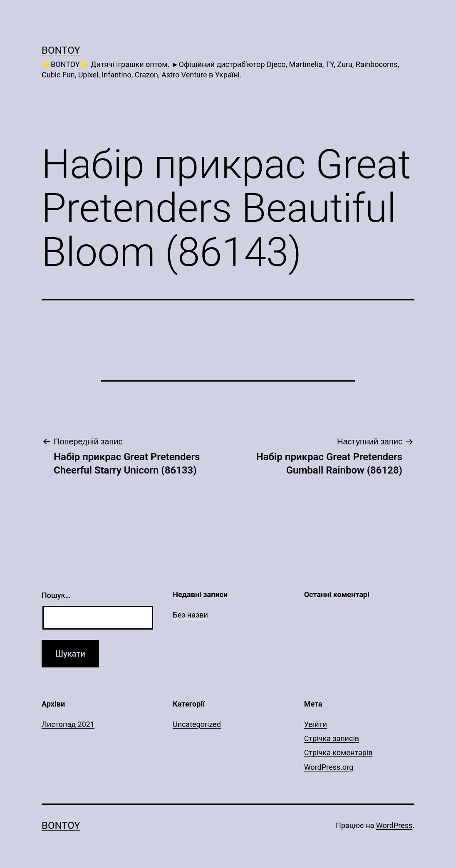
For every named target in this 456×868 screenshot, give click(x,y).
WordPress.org (329, 767)
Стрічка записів (332, 738)
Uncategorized (197, 724)
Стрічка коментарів (338, 753)
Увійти (316, 724)
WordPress (394, 825)
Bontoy (61, 50)
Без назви (190, 615)
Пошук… (56, 595)
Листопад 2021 (68, 724)
